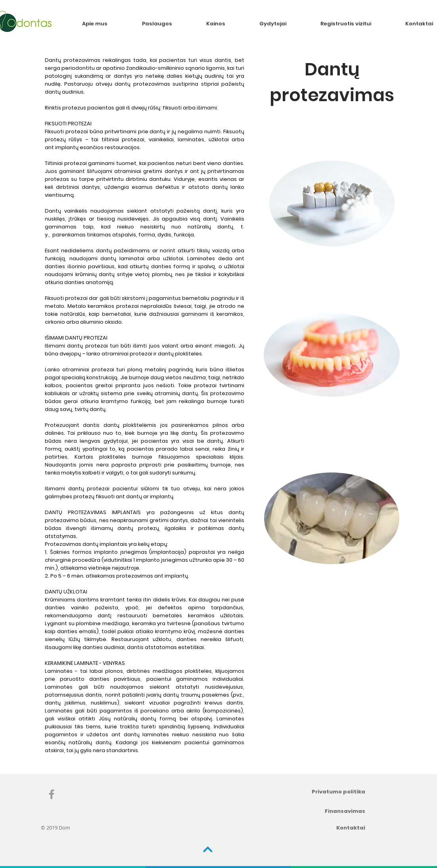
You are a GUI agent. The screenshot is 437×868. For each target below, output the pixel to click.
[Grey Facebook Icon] (52, 794)
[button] (168, 24)
